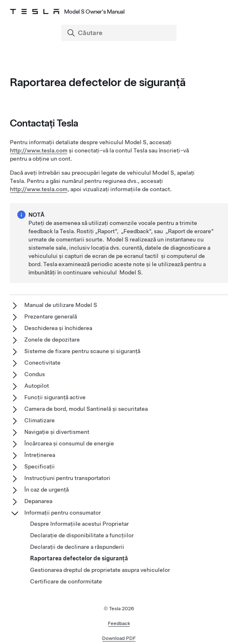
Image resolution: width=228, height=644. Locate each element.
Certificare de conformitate (66, 581)
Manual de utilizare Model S (61, 305)
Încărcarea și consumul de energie (69, 443)
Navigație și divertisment (57, 432)
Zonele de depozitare (52, 340)
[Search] (120, 33)
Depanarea (38, 501)
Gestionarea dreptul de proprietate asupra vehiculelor (100, 570)
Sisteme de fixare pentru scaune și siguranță (82, 351)
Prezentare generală (51, 316)
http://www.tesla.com (39, 150)
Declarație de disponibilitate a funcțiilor (82, 535)
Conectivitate (42, 363)
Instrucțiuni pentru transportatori (67, 478)
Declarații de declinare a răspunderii (77, 547)
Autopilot (37, 386)
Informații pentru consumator (63, 513)
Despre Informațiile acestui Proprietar (79, 524)
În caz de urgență (47, 489)
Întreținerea (40, 455)
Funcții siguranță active (55, 397)
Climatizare (40, 420)
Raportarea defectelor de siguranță (79, 558)
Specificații (40, 466)
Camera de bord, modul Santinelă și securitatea (86, 409)
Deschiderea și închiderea (58, 328)
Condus (35, 374)
